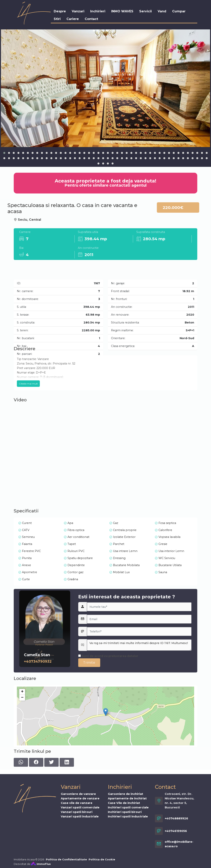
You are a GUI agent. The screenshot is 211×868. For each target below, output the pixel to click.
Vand (162, 11)
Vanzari (78, 11)
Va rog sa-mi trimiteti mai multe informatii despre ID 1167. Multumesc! (139, 694)
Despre (60, 11)
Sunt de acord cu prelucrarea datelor (108, 705)
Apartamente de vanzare (80, 856)
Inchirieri (98, 11)
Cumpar (179, 11)
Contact (91, 19)
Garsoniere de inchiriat (126, 851)
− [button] (22, 739)
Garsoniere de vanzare (78, 851)
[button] (4, 153)
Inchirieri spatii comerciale (128, 865)
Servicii (146, 11)
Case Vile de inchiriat (124, 860)
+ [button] (22, 733)
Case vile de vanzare (77, 860)
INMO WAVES (122, 11)
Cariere (73, 19)
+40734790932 (38, 710)
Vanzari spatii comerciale (80, 865)
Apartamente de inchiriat (127, 856)
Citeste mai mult (28, 409)
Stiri (57, 19)
